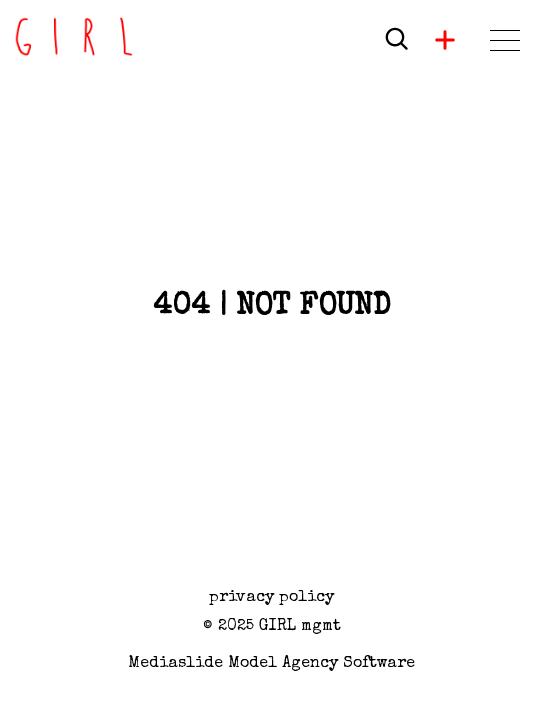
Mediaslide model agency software (271, 664)
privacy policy (271, 598)
